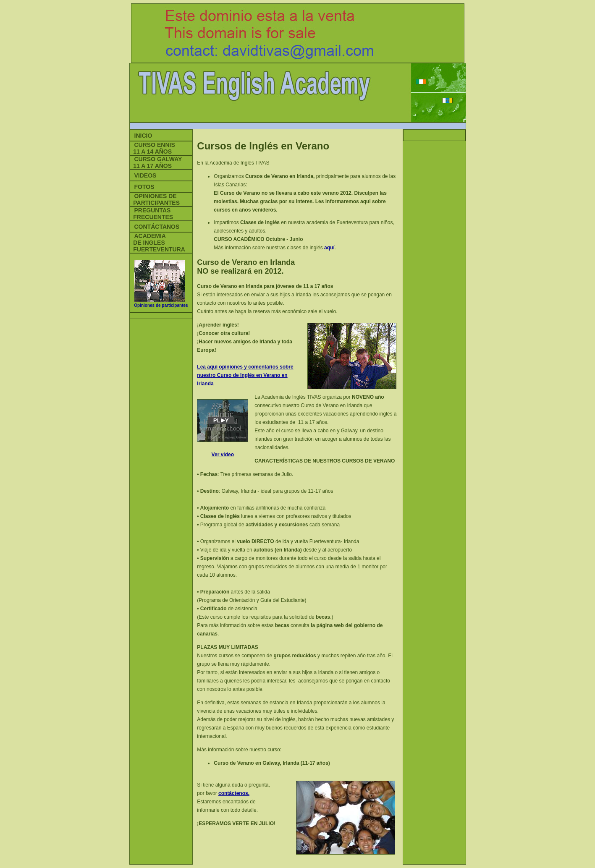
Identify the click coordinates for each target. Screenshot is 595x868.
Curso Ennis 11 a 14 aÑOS (153, 148)
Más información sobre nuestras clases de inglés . (275, 248)
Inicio (143, 136)
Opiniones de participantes (161, 305)
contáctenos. (234, 793)
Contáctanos (157, 227)
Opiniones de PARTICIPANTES (155, 199)
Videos (145, 175)
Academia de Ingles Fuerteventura (158, 243)
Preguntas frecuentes (152, 214)
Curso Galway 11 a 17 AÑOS (156, 162)
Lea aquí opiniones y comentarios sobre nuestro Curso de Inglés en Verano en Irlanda (245, 375)
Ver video (223, 455)
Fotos (144, 187)
